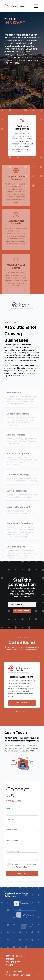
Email (8, 809)
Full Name (10, 819)
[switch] (9, 864)
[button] (17, 712)
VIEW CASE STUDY (22, 703)
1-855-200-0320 (14, 801)
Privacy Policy (21, 867)
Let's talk (22, 873)
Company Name (12, 840)
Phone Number (12, 830)
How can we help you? (15, 851)
